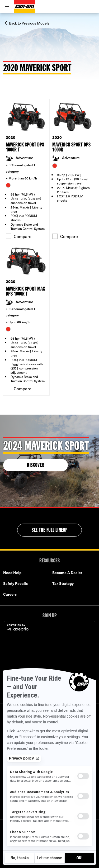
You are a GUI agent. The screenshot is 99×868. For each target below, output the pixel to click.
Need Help (12, 573)
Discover (35, 466)
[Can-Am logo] (25, 6)
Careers (10, 594)
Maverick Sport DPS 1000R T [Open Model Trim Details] (25, 148)
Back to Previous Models (29, 23)
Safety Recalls (15, 583)
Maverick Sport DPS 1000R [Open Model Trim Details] (71, 148)
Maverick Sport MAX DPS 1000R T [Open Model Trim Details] (25, 292)
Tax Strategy (63, 583)
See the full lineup (50, 530)
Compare (19, 236)
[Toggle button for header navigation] (7, 6)
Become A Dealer (67, 573)
